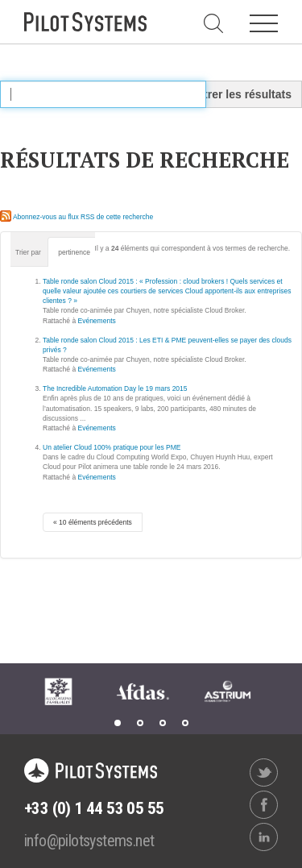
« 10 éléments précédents (93, 522)
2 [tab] (140, 723)
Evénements (97, 321)
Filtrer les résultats (241, 94)
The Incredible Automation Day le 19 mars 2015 (115, 388)
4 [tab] (185, 723)
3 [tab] (163, 723)
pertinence (74, 252)
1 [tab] (118, 723)
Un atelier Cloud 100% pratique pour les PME (112, 447)
